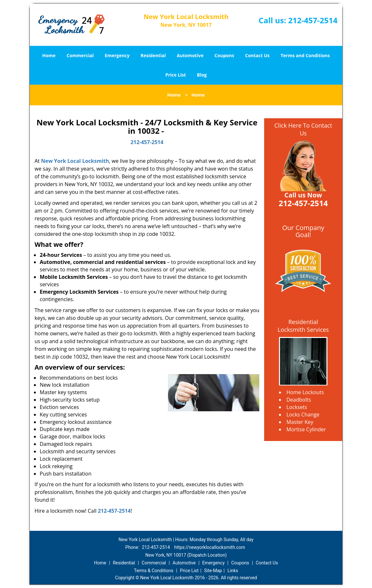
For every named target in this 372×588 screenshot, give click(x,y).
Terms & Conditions (154, 571)
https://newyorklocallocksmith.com (210, 547)
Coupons (224, 55)
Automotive (190, 55)
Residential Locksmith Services (303, 326)
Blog (202, 75)
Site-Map (213, 571)
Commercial (80, 55)
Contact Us (257, 55)
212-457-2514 (313, 20)
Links (233, 571)
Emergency (117, 55)
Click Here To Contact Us (303, 129)
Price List (176, 75)
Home (49, 55)
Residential (153, 55)
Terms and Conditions (305, 55)
